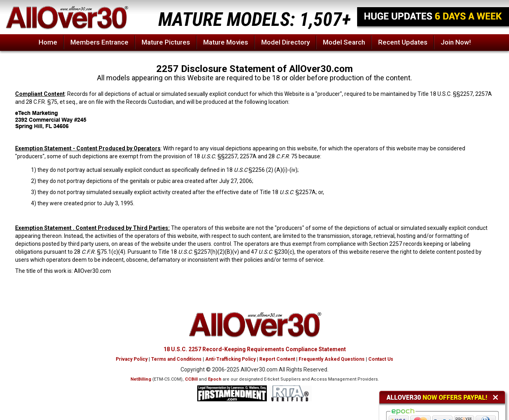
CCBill (191, 379)
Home (48, 42)
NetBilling (141, 379)
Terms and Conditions (176, 359)
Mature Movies (226, 42)
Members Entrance (99, 42)
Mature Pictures (166, 42)
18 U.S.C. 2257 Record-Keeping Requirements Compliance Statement (255, 349)
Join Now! (456, 42)
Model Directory (286, 42)
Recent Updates (403, 42)
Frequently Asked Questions (332, 359)
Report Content (277, 359)
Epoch (215, 379)
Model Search (344, 42)
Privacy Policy (132, 359)
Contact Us (381, 359)
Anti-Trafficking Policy (230, 359)
